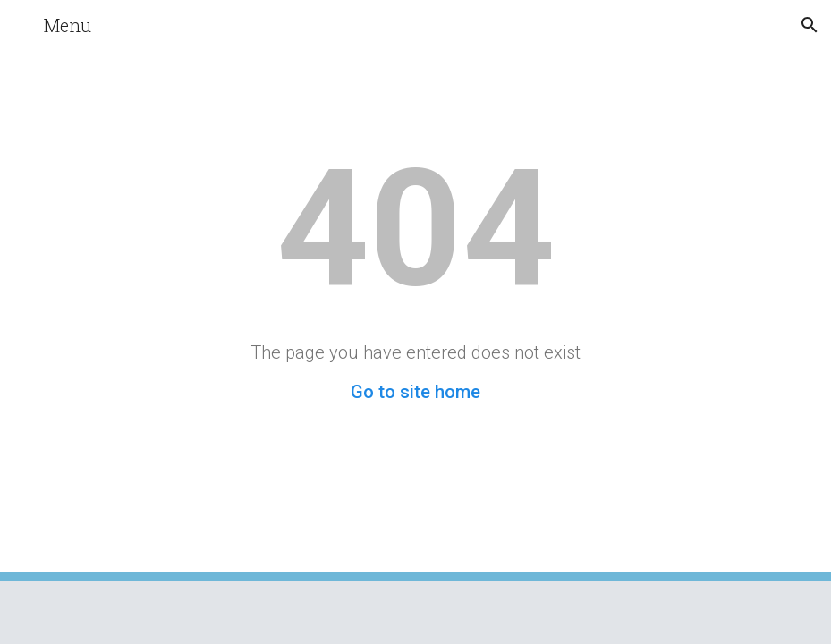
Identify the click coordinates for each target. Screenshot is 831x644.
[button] (21, 25)
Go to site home (415, 392)
